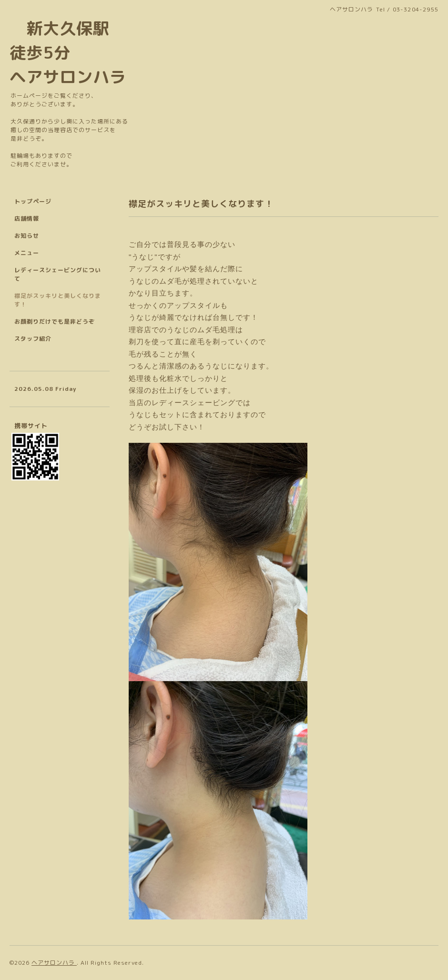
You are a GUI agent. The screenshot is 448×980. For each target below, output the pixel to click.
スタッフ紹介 (33, 339)
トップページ (33, 201)
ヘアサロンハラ (54, 963)
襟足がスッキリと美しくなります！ (58, 300)
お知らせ (27, 236)
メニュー (27, 253)
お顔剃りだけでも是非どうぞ (55, 322)
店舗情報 (27, 219)
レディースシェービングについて (58, 274)
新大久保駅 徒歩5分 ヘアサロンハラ (68, 52)
